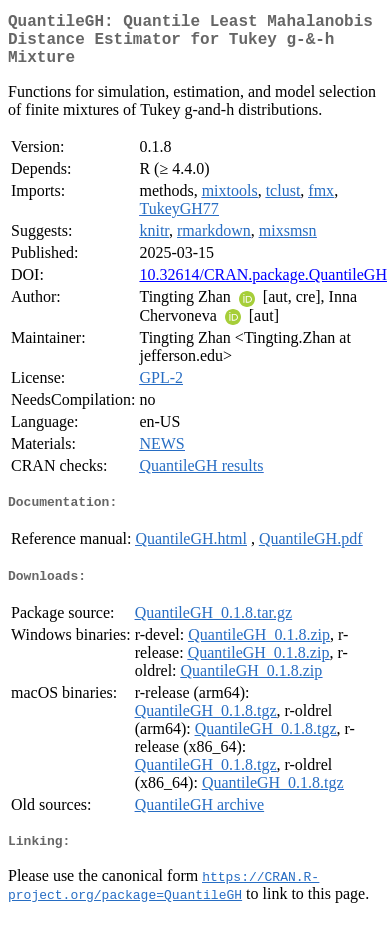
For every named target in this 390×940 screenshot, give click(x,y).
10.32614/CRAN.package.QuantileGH (263, 286)
